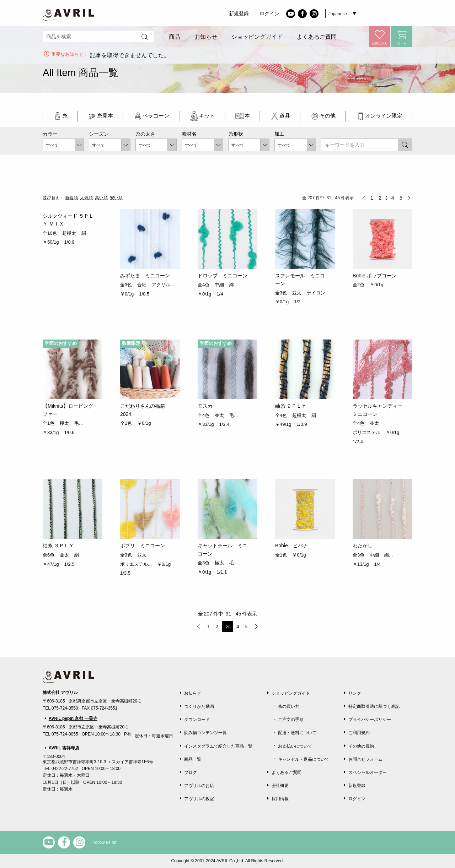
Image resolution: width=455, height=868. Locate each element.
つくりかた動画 (199, 706)
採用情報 (280, 799)
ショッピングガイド (257, 37)
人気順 (86, 198)
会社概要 (280, 786)
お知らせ (206, 37)
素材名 (189, 134)
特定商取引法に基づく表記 (374, 706)
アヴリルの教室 (199, 799)
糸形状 (236, 134)
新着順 (71, 198)
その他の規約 (361, 746)
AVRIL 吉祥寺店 (64, 748)
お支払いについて (295, 746)
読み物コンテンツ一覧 (205, 733)
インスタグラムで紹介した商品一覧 (218, 746)
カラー (50, 134)
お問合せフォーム (365, 759)
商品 (175, 37)
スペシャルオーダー (368, 772)
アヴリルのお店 (199, 786)
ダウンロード (197, 720)
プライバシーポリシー (370, 720)
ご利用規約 (359, 733)
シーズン (99, 134)
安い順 (116, 198)
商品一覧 (193, 759)
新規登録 (239, 13)
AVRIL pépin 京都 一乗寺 (73, 718)
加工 (279, 134)
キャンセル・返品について (304, 759)
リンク (355, 693)
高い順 (101, 198)
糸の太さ (145, 134)
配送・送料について (297, 733)
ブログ (191, 772)
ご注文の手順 (291, 720)
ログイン (269, 13)
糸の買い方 (289, 706)
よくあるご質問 (317, 37)
